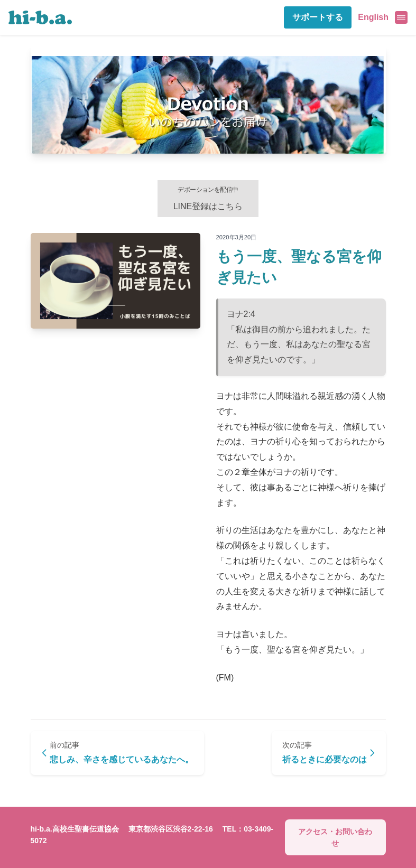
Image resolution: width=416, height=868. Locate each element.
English (373, 17)
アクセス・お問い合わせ (335, 837)
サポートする (318, 17)
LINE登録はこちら (208, 198)
